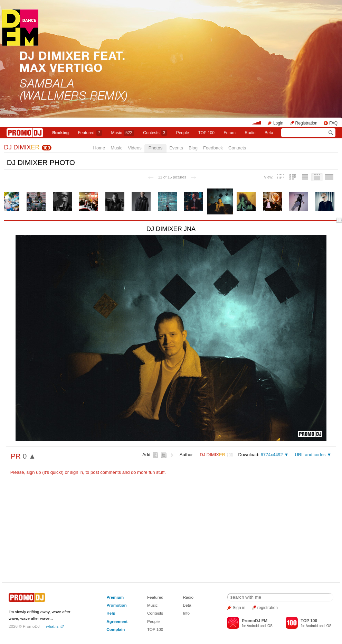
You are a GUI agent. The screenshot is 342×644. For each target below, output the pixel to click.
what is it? (55, 626)
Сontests (155, 133)
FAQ (333, 123)
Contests (155, 613)
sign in (77, 472)
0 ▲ (29, 456)
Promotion (116, 605)
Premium (115, 597)
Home (99, 148)
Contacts (237, 148)
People (183, 133)
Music (123, 133)
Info (186, 613)
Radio (250, 133)
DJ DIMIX (22, 147)
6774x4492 (272, 455)
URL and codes (310, 455)
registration (268, 608)
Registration (306, 123)
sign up (34, 472)
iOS (270, 626)
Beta (269, 133)
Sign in (239, 608)
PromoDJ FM (255, 621)
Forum (230, 133)
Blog (193, 148)
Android (253, 626)
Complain (116, 629)
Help (111, 613)
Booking (60, 133)
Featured (90, 133)
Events (176, 148)
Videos (135, 148)
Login (278, 123)
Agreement (117, 621)
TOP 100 (206, 133)
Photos (155, 148)
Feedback (213, 148)
